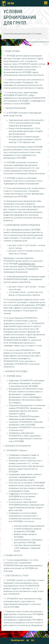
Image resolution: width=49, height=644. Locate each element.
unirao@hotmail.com (27, 264)
